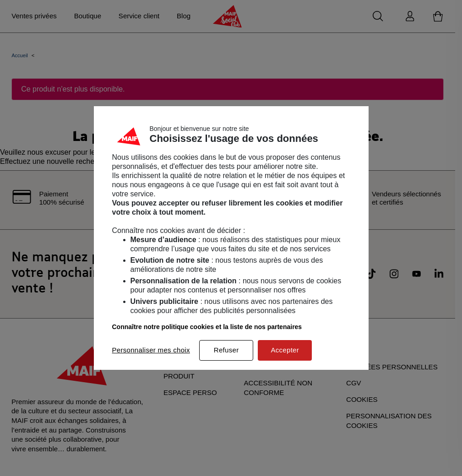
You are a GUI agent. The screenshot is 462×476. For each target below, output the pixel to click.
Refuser (226, 350)
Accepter (285, 350)
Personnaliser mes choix (151, 350)
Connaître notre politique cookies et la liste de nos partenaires (207, 327)
